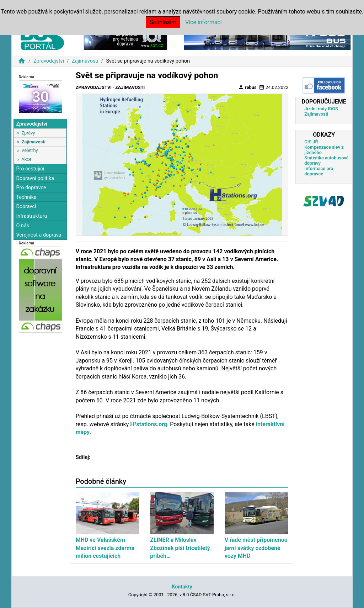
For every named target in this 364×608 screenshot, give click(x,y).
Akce (26, 159)
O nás (23, 226)
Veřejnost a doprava (39, 235)
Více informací (204, 22)
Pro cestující (30, 169)
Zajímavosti (85, 61)
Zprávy (28, 133)
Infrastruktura (31, 216)
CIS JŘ (311, 142)
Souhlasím (163, 22)
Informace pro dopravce (319, 171)
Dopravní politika (35, 178)
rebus (247, 87)
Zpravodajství (49, 61)
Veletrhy (30, 150)
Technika (26, 197)
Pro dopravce (31, 188)
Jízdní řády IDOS (321, 109)
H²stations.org (149, 424)
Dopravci (26, 207)
